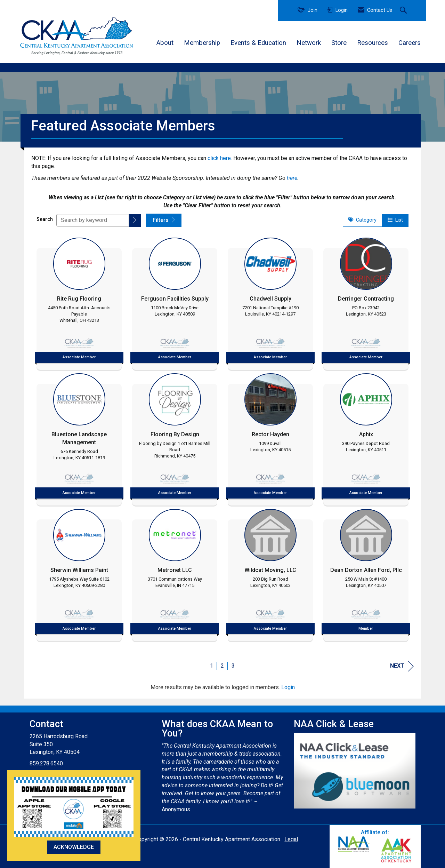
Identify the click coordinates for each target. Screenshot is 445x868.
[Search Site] (404, 11)
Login (288, 687)
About (165, 43)
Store (339, 43)
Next (402, 666)
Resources (373, 43)
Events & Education (258, 43)
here (292, 178)
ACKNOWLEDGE (74, 847)
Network (309, 43)
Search (45, 219)
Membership (202, 43)
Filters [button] (164, 220)
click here (219, 158)
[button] (135, 220)
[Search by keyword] (93, 220)
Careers (410, 43)
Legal (291, 839)
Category (362, 220)
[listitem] (79, 302)
